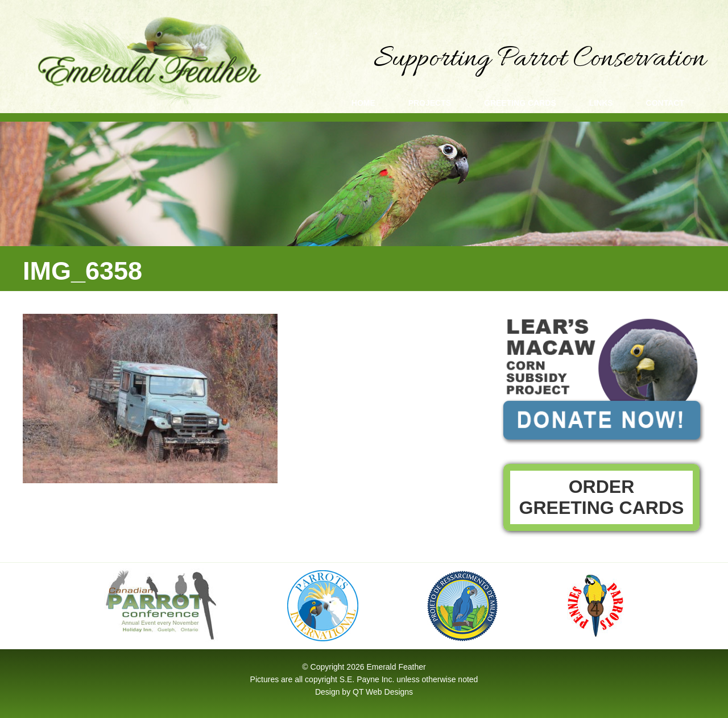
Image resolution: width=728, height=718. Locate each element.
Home (363, 103)
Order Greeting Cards (602, 497)
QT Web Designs (383, 692)
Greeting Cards (520, 103)
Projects (430, 103)
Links (601, 103)
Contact (665, 103)
